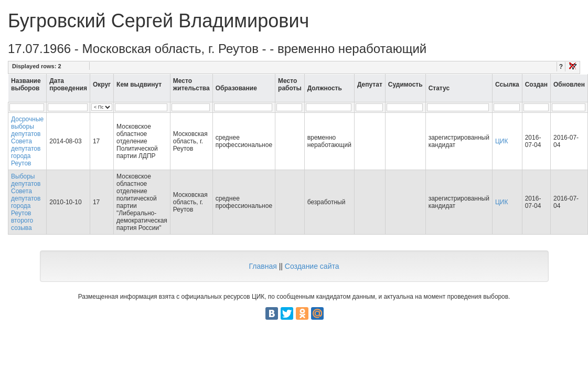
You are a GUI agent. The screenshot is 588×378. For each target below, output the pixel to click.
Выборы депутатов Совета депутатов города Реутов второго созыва (26, 202)
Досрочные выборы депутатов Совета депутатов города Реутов (27, 141)
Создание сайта (312, 266)
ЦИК (502, 141)
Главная (263, 266)
